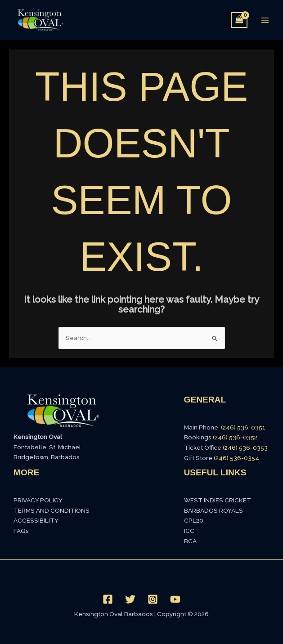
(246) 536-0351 (243, 427)
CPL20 (194, 520)
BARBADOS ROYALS (213, 510)
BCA (190, 541)
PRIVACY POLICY (38, 500)
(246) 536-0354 (236, 458)
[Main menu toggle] (265, 20)
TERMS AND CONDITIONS (52, 510)
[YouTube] (175, 599)
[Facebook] (108, 599)
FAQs (21, 531)
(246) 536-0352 (235, 437)
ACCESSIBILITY (36, 520)
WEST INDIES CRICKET (218, 500)
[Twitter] (130, 599)
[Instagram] (153, 599)
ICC (189, 531)
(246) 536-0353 (245, 447)
